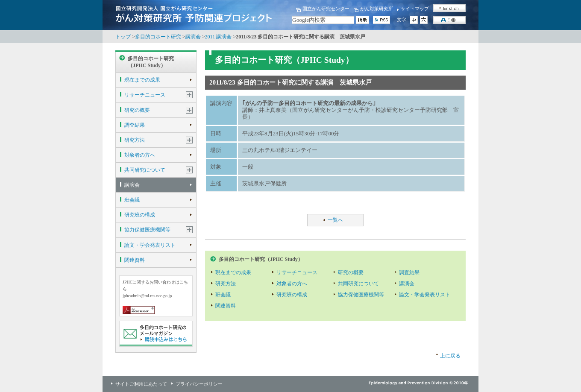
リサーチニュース (145, 95)
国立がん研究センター (326, 9)
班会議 (132, 200)
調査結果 (135, 125)
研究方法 (135, 140)
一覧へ (335, 220)
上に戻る (450, 356)
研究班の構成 (140, 215)
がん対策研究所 (377, 9)
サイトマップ (415, 9)
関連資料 (135, 260)
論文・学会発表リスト (150, 245)
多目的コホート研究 (158, 37)
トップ (123, 37)
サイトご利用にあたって (141, 384)
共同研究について (145, 170)
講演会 (193, 37)
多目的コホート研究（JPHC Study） (151, 62)
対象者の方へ (140, 155)
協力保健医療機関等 (147, 230)
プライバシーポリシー (199, 384)
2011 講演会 (219, 37)
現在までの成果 (142, 80)
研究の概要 (137, 110)
